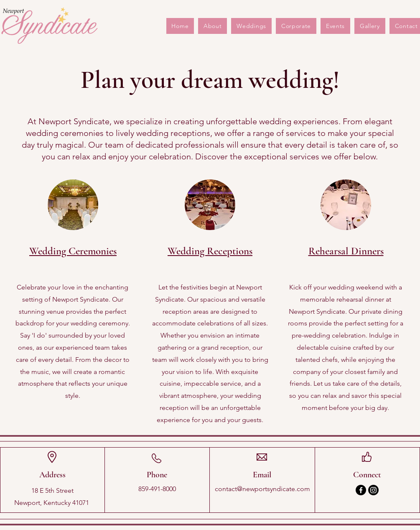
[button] (335, 26)
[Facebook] (361, 490)
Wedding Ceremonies (73, 251)
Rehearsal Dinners (346, 251)
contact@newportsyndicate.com (262, 489)
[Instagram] (373, 490)
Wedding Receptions (210, 251)
